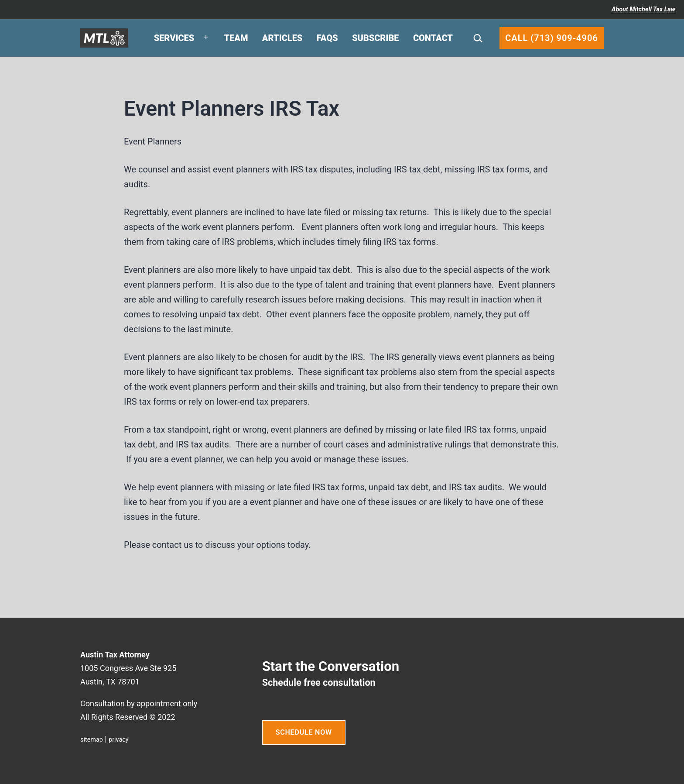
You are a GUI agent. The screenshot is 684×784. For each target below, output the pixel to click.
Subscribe (376, 38)
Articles (282, 38)
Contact (433, 38)
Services (174, 38)
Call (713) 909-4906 (552, 38)
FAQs (327, 38)
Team (236, 38)
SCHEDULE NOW (304, 732)
